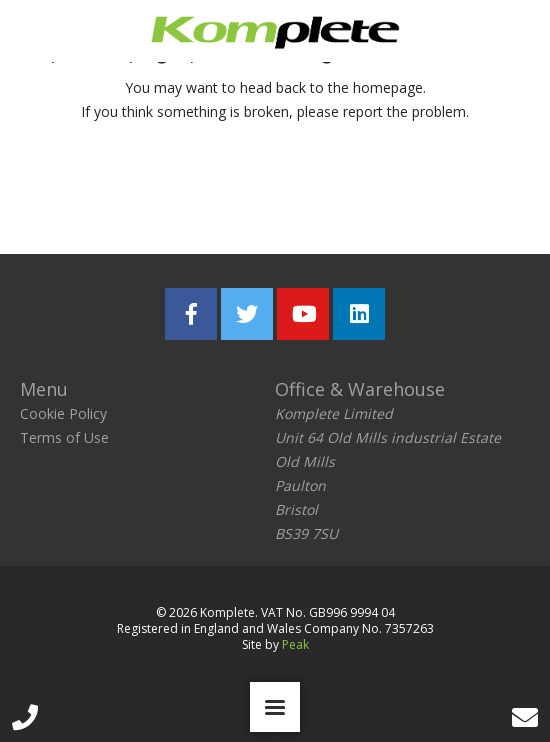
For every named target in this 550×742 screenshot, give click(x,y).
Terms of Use (64, 437)
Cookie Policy (63, 413)
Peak (295, 644)
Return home (151, 192)
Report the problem (370, 192)
